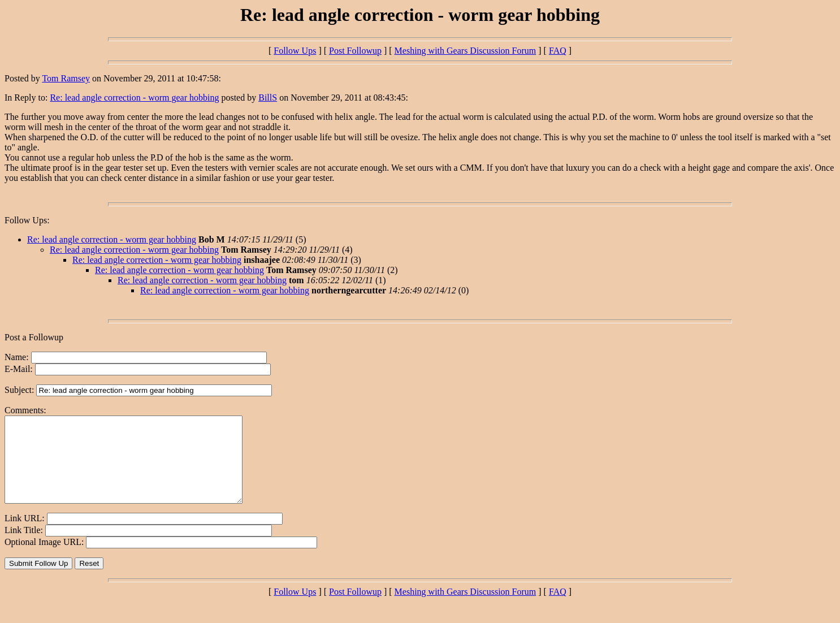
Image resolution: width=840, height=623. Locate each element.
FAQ (558, 51)
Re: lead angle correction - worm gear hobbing (134, 98)
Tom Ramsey (66, 78)
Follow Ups (295, 51)
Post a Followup (34, 337)
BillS (268, 98)
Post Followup (355, 51)
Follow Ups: (27, 220)
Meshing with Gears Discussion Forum (466, 51)
